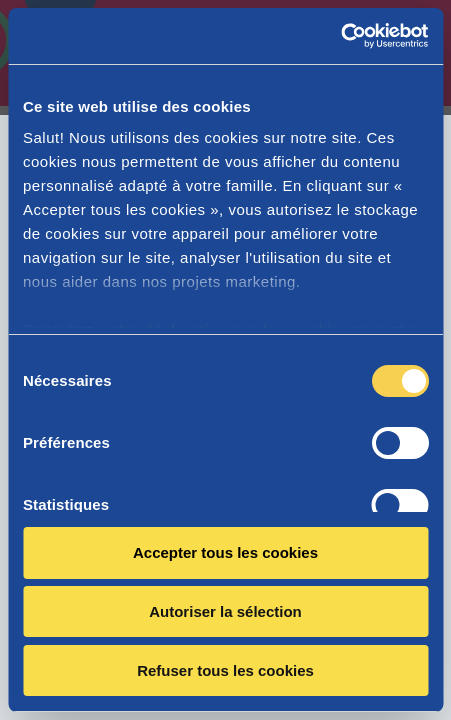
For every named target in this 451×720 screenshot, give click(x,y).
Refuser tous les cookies (225, 670)
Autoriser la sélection (225, 611)
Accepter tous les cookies (225, 552)
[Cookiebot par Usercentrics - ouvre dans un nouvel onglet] (340, 36)
